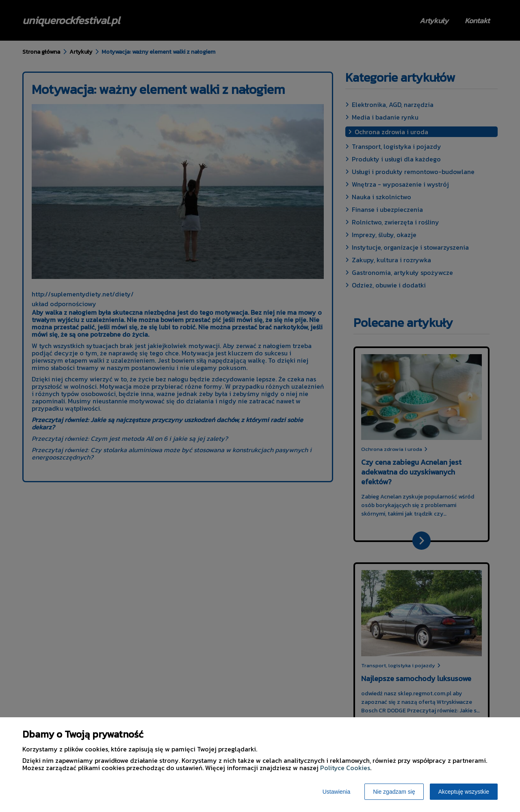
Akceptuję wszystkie (464, 792)
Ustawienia (336, 792)
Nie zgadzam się (394, 792)
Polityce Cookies (345, 768)
